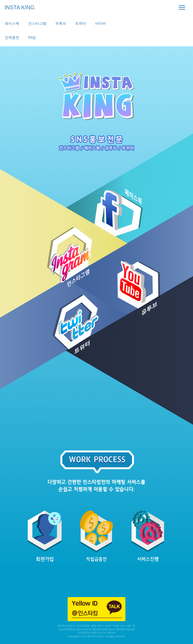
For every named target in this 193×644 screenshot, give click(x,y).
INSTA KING (20, 8)
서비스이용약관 (107, 633)
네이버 (100, 23)
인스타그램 (37, 23)
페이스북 (12, 23)
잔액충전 (12, 38)
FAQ (32, 38)
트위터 (81, 23)
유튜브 (61, 23)
